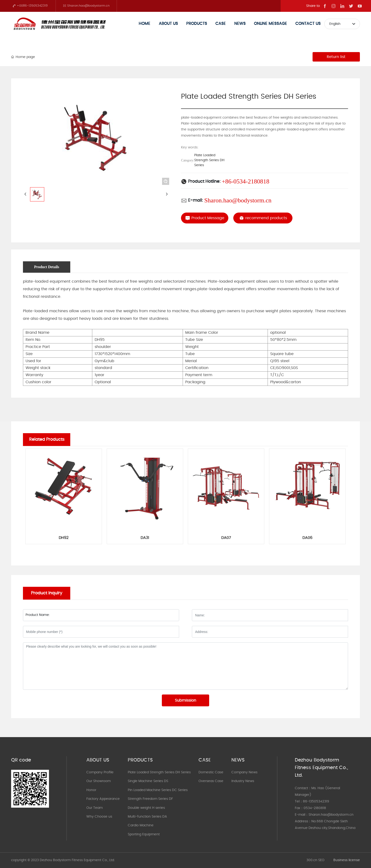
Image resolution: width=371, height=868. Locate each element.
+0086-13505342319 (30, 6)
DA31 (145, 538)
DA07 (226, 538)
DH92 (64, 538)
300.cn (312, 860)
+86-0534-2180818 (245, 181)
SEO (321, 860)
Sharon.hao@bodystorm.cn (86, 6)
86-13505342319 (316, 801)
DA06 (307, 538)
